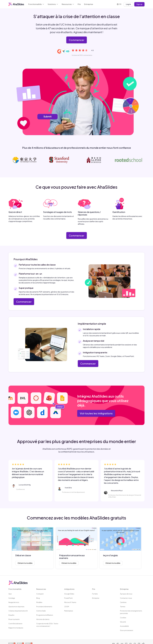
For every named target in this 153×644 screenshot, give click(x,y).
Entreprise (89, 4)
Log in (128, 4)
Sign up (139, 4)
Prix (79, 4)
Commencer (77, 40)
